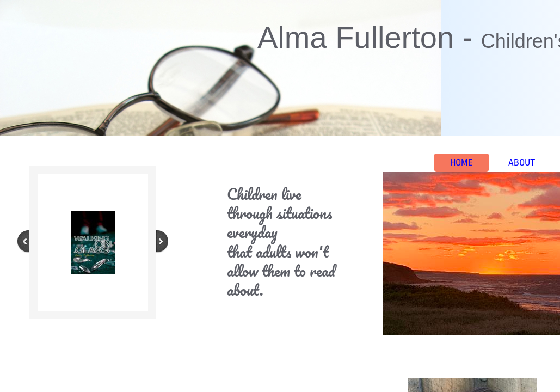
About (522, 163)
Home (461, 163)
